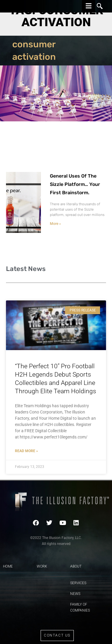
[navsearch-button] (100, 6)
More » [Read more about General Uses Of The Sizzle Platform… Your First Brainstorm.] (55, 224)
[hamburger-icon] (89, 6)
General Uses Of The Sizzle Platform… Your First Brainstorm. (75, 184)
